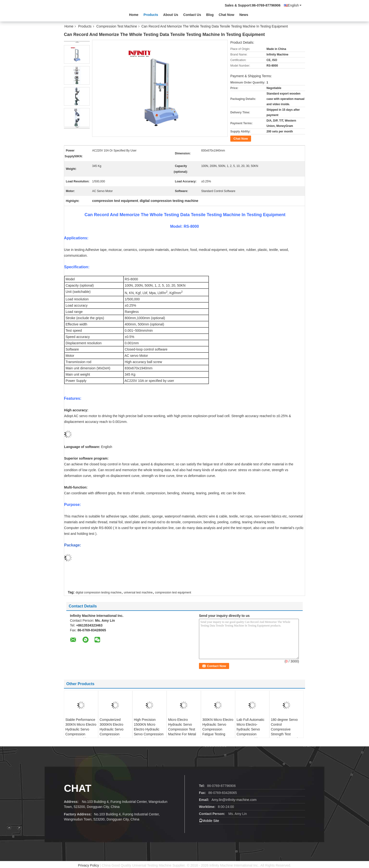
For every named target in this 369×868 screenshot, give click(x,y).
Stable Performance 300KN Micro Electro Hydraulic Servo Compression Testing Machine (81, 729)
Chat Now (227, 15)
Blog (210, 15)
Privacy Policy (88, 865)
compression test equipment (173, 592)
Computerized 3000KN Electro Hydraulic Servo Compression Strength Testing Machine (112, 732)
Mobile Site (209, 821)
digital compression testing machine (98, 592)
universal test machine (138, 592)
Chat (78, 788)
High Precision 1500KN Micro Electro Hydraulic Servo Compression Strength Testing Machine (149, 732)
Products (151, 15)
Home (134, 15)
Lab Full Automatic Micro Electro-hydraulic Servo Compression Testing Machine (250, 729)
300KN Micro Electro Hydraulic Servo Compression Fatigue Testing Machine (218, 729)
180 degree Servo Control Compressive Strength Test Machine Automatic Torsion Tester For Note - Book (285, 734)
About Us (171, 15)
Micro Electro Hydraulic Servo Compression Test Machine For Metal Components (182, 729)
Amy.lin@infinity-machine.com (234, 800)
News (244, 15)
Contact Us (192, 15)
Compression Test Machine (117, 26)
